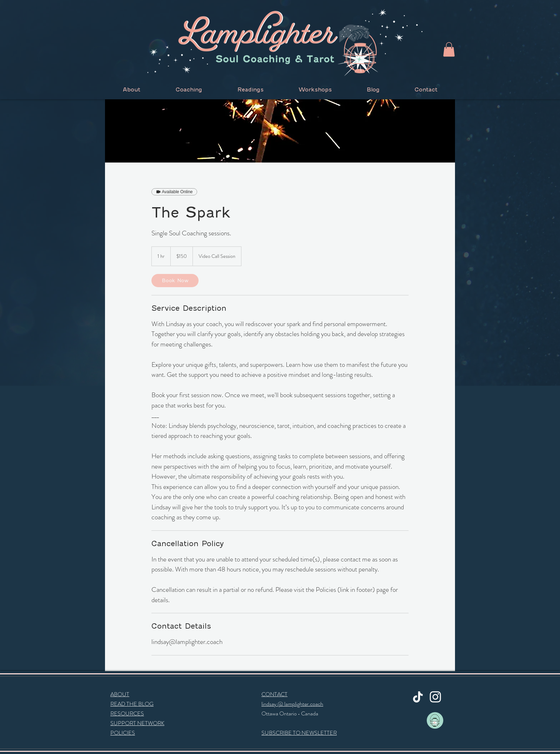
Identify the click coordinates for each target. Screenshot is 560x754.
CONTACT (274, 694)
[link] (175, 281)
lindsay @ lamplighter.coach (292, 704)
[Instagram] (435, 697)
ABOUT (120, 694)
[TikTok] (418, 697)
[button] (449, 49)
